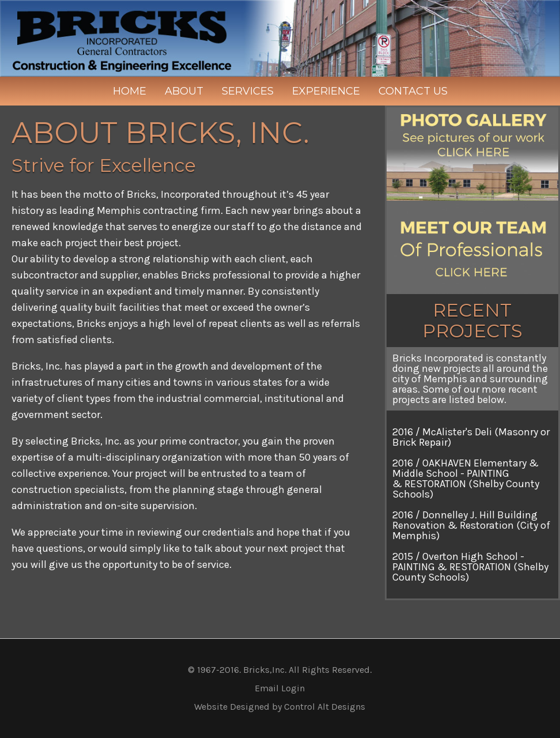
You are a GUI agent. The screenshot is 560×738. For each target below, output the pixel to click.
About (184, 91)
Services (248, 91)
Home (130, 91)
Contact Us (413, 91)
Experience (326, 91)
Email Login (280, 688)
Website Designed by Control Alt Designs (280, 707)
